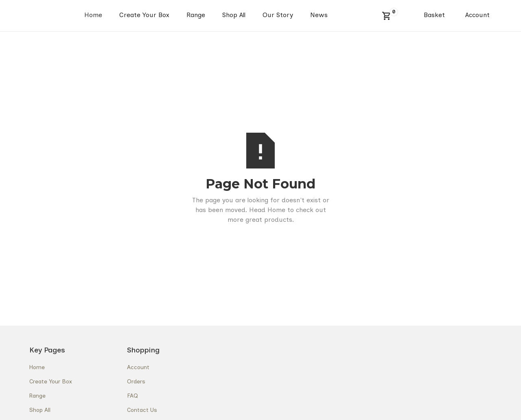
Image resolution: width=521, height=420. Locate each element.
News (319, 15)
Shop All (234, 15)
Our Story (278, 15)
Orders (136, 382)
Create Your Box (144, 15)
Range (196, 15)
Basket (434, 15)
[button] (387, 16)
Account (477, 15)
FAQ (132, 396)
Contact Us (142, 410)
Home (93, 15)
